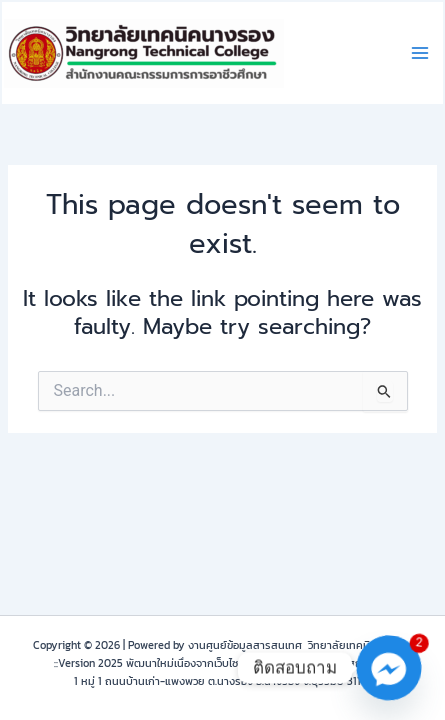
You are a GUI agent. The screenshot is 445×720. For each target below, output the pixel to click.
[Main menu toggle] (420, 53)
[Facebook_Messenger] (389, 668)
